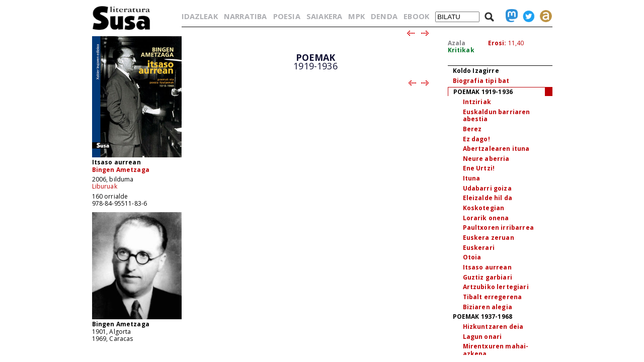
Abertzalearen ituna (496, 149)
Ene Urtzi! (479, 168)
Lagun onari (482, 337)
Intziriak (477, 102)
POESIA (287, 16)
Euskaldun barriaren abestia (497, 116)
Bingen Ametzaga (121, 170)
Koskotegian (484, 208)
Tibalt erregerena (493, 297)
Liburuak (105, 186)
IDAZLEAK (200, 16)
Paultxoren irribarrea (498, 228)
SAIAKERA (324, 16)
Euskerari (479, 248)
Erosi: (497, 43)
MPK (356, 16)
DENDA (384, 16)
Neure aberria (486, 159)
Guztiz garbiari (488, 277)
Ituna (472, 178)
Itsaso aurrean (487, 267)
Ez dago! (476, 139)
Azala (457, 43)
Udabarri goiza (487, 188)
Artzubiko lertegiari (496, 287)
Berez (472, 129)
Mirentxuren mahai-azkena (496, 350)
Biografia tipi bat (481, 81)
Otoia (472, 257)
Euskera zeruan (489, 238)
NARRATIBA (245, 16)
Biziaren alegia (488, 307)
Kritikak (461, 50)
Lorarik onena (486, 218)
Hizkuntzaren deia (493, 327)
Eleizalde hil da (488, 198)
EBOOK (416, 16)
